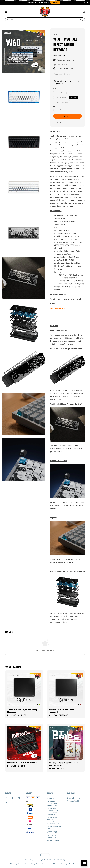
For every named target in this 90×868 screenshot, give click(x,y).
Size (55, 89)
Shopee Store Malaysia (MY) (52, 805)
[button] (6, 12)
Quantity (56, 106)
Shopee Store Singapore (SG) (52, 809)
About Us (76, 864)
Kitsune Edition (62, 102)
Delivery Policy (66, 864)
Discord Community (54, 840)
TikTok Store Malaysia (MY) (52, 836)
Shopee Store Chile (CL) (54, 827)
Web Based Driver (58, 308)
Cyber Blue (60, 93)
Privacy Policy (41, 864)
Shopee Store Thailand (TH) (52, 814)
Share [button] (57, 122)
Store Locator (52, 801)
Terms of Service (54, 864)
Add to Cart (68, 116)
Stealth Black (61, 97)
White (73, 97)
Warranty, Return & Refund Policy (23, 864)
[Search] (81, 20)
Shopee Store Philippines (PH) (53, 823)
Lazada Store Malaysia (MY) (52, 832)
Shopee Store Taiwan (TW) (52, 818)
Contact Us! (58, 2)
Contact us (51, 798)
